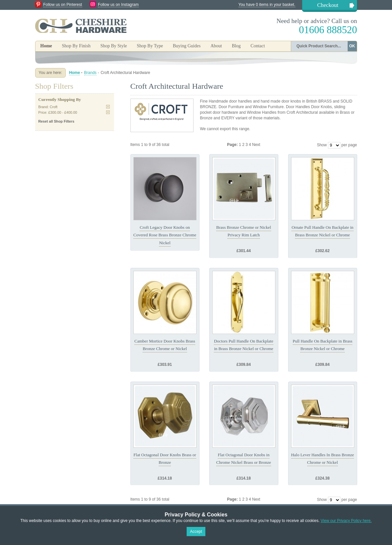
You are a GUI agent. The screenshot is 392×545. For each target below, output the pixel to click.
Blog (236, 46)
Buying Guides (187, 46)
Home (46, 46)
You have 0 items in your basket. (267, 5)
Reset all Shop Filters (57, 121)
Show (322, 145)
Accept (196, 532)
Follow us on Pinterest (63, 5)
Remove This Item (108, 107)
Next (256, 145)
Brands (90, 73)
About (216, 46)
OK (352, 46)
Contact (258, 46)
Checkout (328, 5)
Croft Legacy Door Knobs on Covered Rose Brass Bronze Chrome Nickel (165, 235)
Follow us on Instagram (118, 5)
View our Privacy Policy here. (346, 521)
